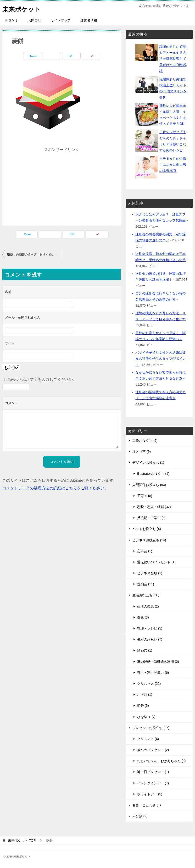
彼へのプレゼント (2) (153, 750)
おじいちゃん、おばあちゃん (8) (161, 761)
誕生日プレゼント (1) (153, 772)
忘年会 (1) (145, 551)
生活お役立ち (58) (146, 595)
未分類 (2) (140, 816)
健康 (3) (143, 617)
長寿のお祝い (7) (150, 639)
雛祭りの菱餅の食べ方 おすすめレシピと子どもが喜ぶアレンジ (34, 254)
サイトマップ (61, 20)
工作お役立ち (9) (145, 441)
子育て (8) (145, 496)
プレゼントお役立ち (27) (151, 728)
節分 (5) (143, 706)
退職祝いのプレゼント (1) (156, 562)
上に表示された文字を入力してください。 (40, 379)
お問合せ (34, 20)
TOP (22, 840)
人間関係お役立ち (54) (149, 485)
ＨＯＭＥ (11, 20)
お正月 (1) (145, 695)
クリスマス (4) (148, 739)
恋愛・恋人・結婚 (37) (154, 507)
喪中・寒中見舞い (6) (153, 673)
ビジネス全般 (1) (150, 573)
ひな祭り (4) (146, 717)
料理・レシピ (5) (150, 628)
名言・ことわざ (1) (147, 805)
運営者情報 (89, 20)
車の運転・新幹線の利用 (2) (158, 662)
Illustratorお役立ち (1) (153, 474)
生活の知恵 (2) (148, 606)
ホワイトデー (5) (150, 794)
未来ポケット (24, 8)
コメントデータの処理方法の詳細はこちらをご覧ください (53, 488)
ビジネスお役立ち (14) (149, 540)
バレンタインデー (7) (153, 783)
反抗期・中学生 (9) (151, 518)
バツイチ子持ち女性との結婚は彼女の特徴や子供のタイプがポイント (161, 359)
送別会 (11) (146, 584)
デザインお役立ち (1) (148, 463)
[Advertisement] (62, 183)
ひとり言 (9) (142, 452)
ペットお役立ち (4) (147, 529)
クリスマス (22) (149, 684)
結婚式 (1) (145, 650)
